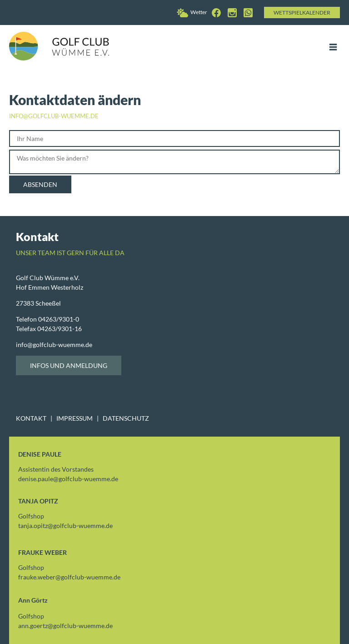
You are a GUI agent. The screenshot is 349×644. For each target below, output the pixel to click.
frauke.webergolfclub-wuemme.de (69, 577)
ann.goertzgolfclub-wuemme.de (65, 626)
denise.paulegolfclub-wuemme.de (68, 479)
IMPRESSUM (75, 418)
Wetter (192, 12)
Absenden (40, 184)
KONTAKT (31, 418)
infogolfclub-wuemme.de (54, 345)
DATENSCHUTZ (126, 418)
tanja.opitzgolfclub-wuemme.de (65, 526)
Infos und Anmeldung (69, 365)
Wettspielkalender (302, 13)
